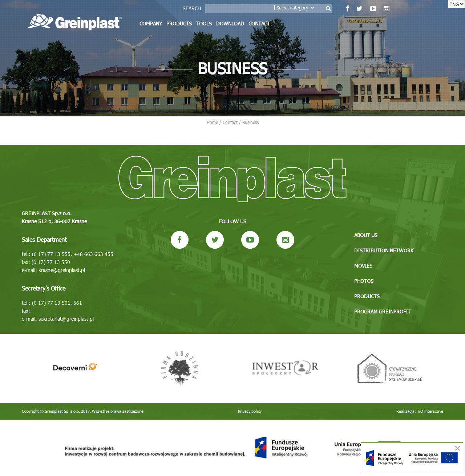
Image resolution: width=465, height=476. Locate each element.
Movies (363, 266)
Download (230, 23)
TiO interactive (430, 411)
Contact (259, 23)
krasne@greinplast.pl (62, 270)
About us (366, 235)
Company (151, 23)
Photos (364, 281)
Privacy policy (250, 411)
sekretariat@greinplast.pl (66, 319)
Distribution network (384, 250)
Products (179, 23)
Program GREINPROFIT (382, 311)
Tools (204, 23)
